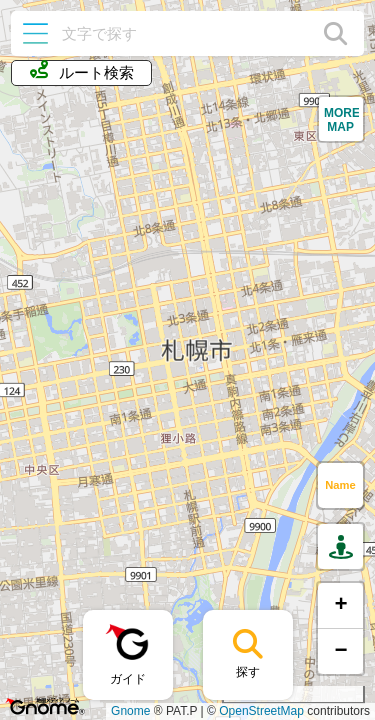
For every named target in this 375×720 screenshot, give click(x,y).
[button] (341, 119)
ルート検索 (82, 71)
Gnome (130, 711)
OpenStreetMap (261, 711)
